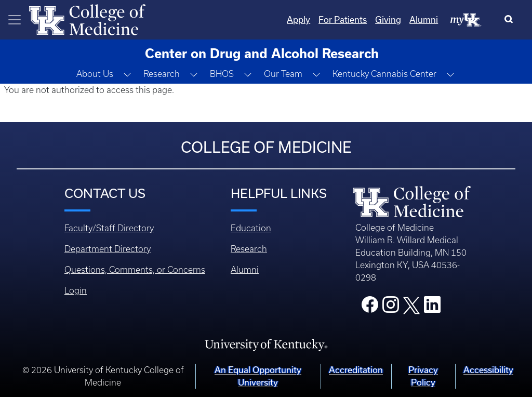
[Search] (511, 20)
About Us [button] (95, 74)
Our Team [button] (283, 74)
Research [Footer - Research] (249, 249)
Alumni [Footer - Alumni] (245, 270)
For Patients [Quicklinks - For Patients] (343, 19)
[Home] (87, 19)
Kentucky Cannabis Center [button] (384, 74)
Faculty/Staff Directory (109, 228)
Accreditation (356, 370)
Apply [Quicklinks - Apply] (298, 19)
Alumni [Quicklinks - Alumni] (424, 19)
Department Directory (108, 249)
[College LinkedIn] (432, 308)
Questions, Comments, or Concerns (135, 270)
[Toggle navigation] (15, 20)
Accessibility (488, 370)
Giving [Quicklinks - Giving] (388, 19)
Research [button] (162, 74)
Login (76, 290)
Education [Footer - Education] (251, 228)
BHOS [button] (222, 74)
